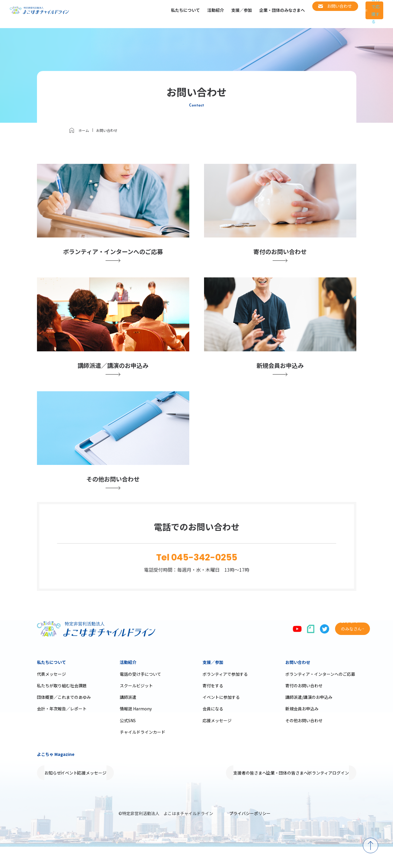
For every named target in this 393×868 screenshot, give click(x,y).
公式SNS (128, 742)
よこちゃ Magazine (56, 775)
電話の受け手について (140, 695)
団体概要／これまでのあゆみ (64, 718)
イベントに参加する (221, 718)
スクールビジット (136, 707)
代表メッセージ (51, 695)
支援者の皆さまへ (219, 794)
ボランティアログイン (322, 794)
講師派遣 (128, 718)
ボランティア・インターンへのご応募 (320, 695)
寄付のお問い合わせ (304, 707)
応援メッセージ (217, 742)
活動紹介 (187, 14)
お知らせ (59, 794)
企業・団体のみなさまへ (254, 14)
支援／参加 (214, 14)
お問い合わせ (298, 683)
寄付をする (213, 707)
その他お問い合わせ (304, 742)
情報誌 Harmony (136, 730)
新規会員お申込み (302, 730)
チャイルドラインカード (143, 753)
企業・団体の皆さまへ (269, 794)
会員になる (213, 730)
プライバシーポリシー (250, 835)
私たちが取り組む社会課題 (62, 707)
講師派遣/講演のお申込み (309, 718)
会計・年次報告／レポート (62, 730)
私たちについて (157, 14)
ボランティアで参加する (225, 695)
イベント (88, 794)
